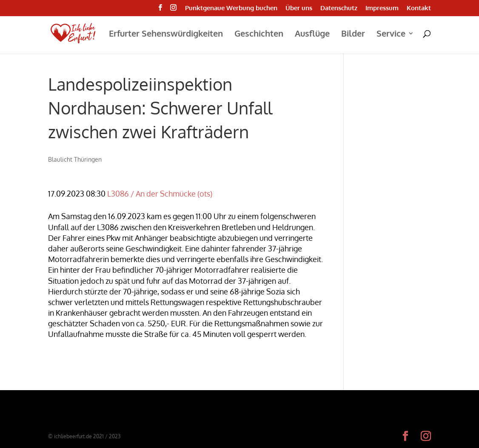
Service (391, 34)
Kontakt (419, 8)
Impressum (382, 8)
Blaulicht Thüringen (75, 159)
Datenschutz (339, 8)
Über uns (299, 8)
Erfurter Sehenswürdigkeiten (166, 34)
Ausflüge (312, 34)
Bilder (353, 34)
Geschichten (259, 34)
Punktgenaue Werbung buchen (231, 8)
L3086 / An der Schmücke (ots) (160, 194)
